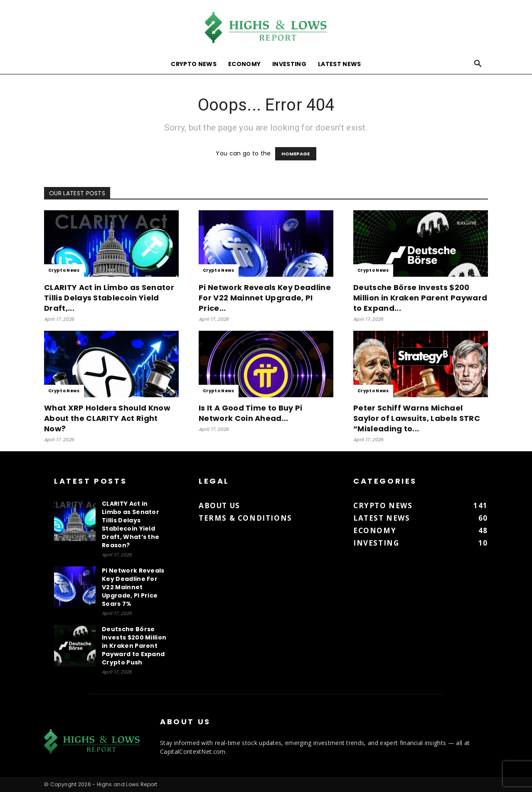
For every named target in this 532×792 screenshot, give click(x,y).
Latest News (340, 64)
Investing (289, 64)
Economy (244, 64)
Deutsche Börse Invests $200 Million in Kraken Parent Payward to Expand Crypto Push (134, 646)
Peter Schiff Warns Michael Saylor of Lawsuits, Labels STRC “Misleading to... (417, 418)
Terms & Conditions (245, 518)
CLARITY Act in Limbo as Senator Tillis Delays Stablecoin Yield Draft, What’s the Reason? (131, 524)
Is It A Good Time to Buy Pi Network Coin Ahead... (251, 413)
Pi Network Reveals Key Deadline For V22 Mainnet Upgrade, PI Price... (265, 298)
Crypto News (194, 64)
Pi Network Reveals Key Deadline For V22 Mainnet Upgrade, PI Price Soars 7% (133, 587)
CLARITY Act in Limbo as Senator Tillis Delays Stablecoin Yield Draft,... (109, 298)
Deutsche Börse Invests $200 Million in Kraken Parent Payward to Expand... (420, 298)
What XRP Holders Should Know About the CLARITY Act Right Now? (107, 418)
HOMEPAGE (296, 154)
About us (219, 505)
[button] (478, 65)
